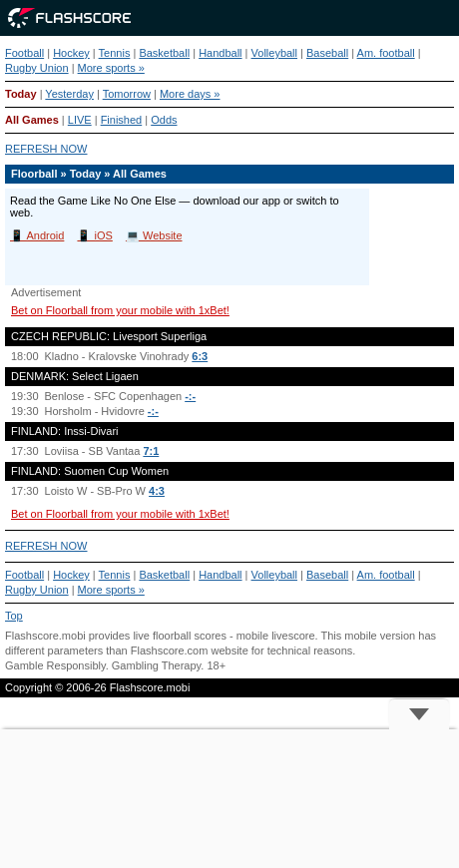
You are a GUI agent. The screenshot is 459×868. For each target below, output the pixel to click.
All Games (32, 120)
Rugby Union (37, 68)
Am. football (386, 53)
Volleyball (274, 53)
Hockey (71, 53)
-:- (190, 396)
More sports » (111, 68)
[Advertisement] (229, 799)
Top (14, 616)
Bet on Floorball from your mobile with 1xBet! (120, 310)
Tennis (115, 53)
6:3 (200, 356)
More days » (190, 94)
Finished (122, 120)
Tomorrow (127, 94)
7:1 (151, 451)
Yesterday (69, 94)
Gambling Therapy (156, 665)
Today (21, 94)
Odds (164, 120)
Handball (220, 53)
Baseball (327, 53)
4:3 (157, 491)
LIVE (80, 120)
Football (24, 53)
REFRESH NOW (46, 149)
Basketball (164, 53)
